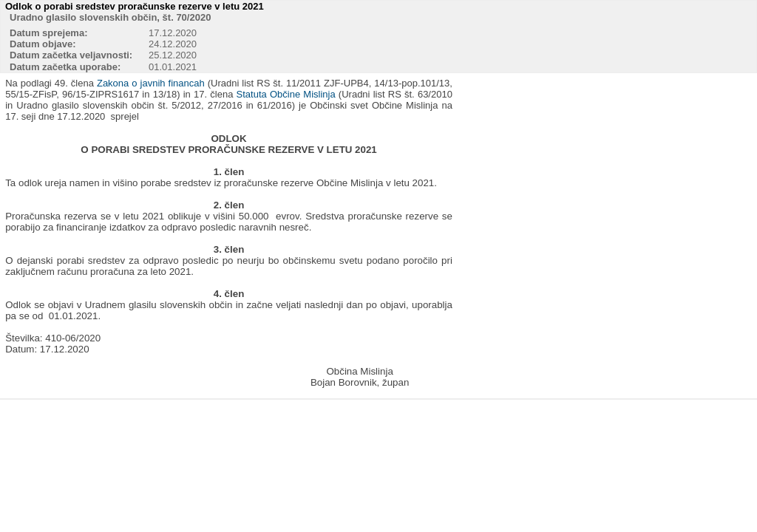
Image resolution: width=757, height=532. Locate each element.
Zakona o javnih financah (151, 83)
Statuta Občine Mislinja (286, 94)
